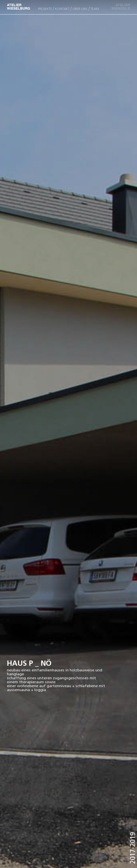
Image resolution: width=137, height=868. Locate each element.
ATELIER (118, 7)
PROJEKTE (45, 9)
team (95, 9)
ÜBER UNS (80, 9)
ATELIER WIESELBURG (19, 7)
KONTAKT (62, 9)
